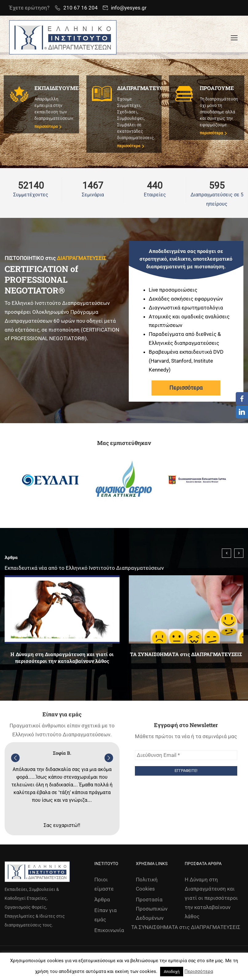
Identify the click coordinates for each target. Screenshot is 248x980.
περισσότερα (48, 126)
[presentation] (226, 553)
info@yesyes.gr (129, 8)
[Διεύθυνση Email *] (186, 755)
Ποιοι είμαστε (104, 884)
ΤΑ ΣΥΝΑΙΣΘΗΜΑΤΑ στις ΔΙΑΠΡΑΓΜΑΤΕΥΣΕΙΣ (186, 654)
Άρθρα (102, 899)
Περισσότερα (186, 388)
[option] (51, 480)
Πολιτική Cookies (147, 884)
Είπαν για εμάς (106, 915)
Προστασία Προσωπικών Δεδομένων (152, 909)
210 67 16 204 (81, 8)
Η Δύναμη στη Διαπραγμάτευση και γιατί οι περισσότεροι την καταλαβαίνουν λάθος (62, 657)
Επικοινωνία (109, 930)
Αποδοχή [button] (172, 972)
